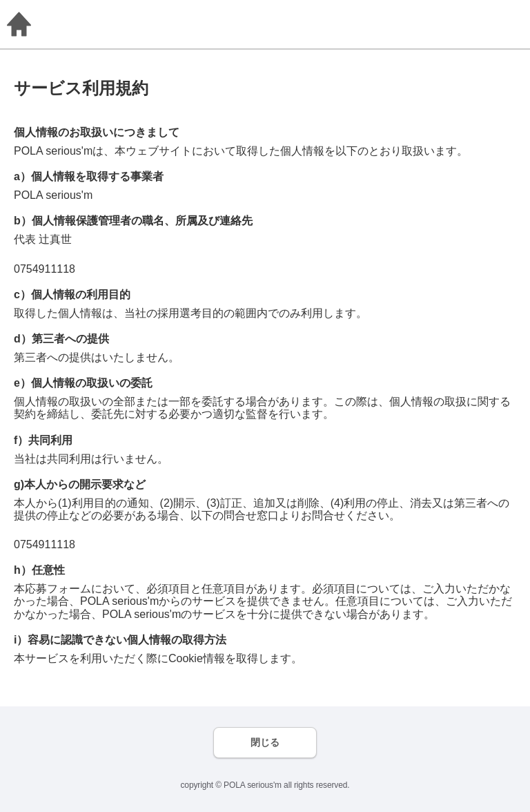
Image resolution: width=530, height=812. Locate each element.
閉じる (265, 742)
